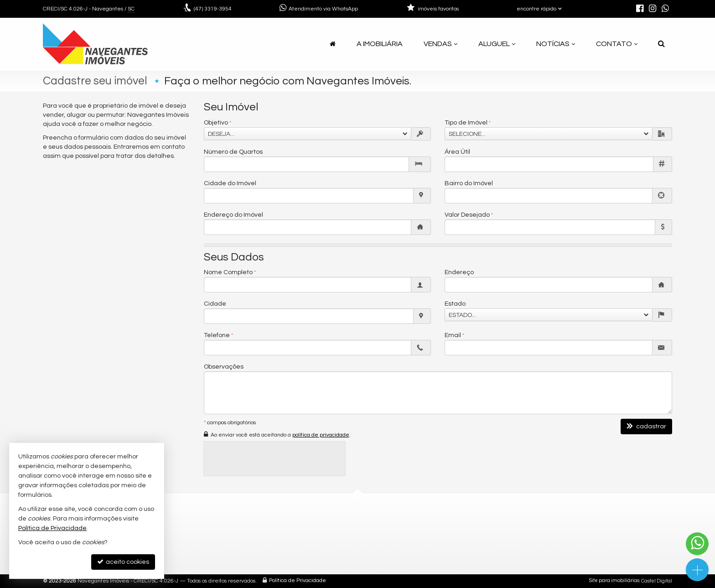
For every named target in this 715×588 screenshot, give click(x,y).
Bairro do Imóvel (469, 183)
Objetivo (216, 123)
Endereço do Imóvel (233, 215)
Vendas (440, 44)
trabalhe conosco (293, 557)
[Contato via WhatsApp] (697, 544)
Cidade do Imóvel (230, 183)
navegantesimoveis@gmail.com (316, 546)
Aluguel (497, 44)
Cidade (215, 304)
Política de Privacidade (298, 581)
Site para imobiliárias (614, 581)
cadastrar (646, 426)
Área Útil (457, 152)
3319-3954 (213, 9)
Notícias (556, 44)
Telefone (217, 335)
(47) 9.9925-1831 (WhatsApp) (309, 535)
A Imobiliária (380, 44)
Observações (224, 367)
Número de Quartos (233, 152)
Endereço (459, 272)
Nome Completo (228, 272)
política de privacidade (321, 435)
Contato (617, 44)
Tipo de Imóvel (466, 123)
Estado (455, 304)
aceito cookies (123, 562)
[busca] (661, 44)
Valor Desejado (467, 215)
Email (453, 335)
